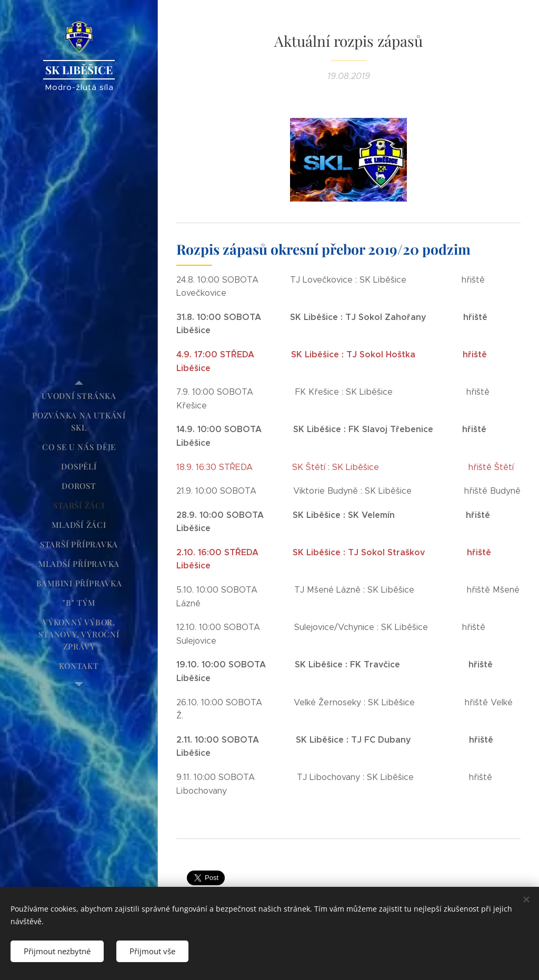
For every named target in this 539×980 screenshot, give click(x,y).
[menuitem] (79, 396)
